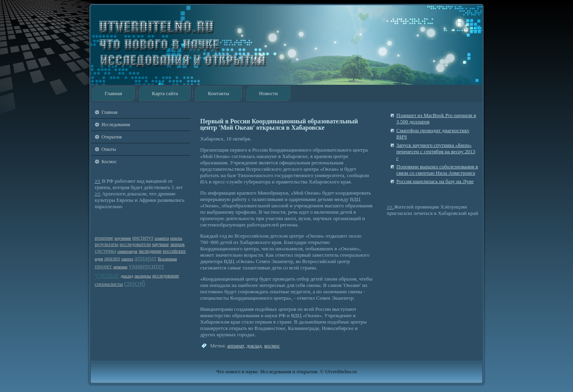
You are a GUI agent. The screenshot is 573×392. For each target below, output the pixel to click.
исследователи (135, 244)
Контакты (218, 93)
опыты (176, 238)
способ (135, 283)
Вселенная (168, 259)
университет (146, 266)
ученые (107, 275)
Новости (268, 93)
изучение (123, 238)
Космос (109, 162)
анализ (112, 258)
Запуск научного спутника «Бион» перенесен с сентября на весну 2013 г (436, 152)
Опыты (109, 149)
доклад (127, 276)
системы (105, 251)
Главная (113, 93)
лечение (120, 267)
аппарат (146, 258)
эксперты (143, 276)
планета (162, 238)
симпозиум (127, 251)
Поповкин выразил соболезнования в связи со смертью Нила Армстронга (437, 170)
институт (143, 238)
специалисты (109, 284)
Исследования (116, 125)
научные (160, 245)
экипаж (177, 245)
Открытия (112, 137)
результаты (107, 244)
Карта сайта (165, 93)
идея (99, 259)
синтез (127, 259)
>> (98, 181)
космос (272, 346)
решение (104, 238)
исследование (166, 276)
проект (103, 266)
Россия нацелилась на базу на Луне (435, 181)
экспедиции (150, 251)
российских (174, 251)
